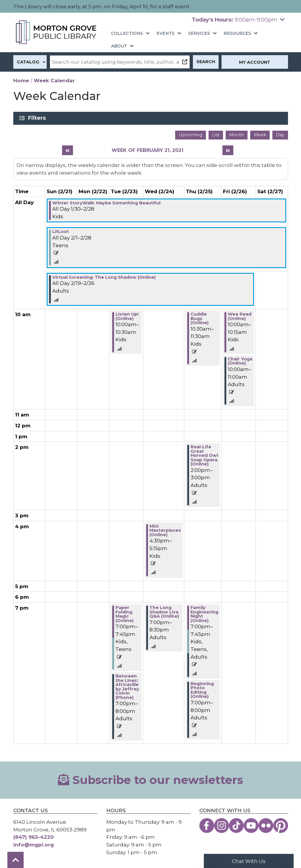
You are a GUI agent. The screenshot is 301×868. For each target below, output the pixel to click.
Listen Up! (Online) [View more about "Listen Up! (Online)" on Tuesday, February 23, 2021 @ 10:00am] (127, 316)
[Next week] (228, 150)
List (216, 135)
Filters (38, 118)
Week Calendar (54, 80)
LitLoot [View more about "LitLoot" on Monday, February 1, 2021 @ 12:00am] (61, 232)
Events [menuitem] (166, 33)
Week (260, 135)
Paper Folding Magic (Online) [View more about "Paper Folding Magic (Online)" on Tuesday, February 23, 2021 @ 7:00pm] (125, 614)
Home (21, 80)
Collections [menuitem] (127, 33)
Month (237, 135)
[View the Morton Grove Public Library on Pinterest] (281, 826)
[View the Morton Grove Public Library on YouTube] (251, 826)
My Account (255, 62)
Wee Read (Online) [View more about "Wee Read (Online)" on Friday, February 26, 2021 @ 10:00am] (240, 316)
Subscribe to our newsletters (150, 780)
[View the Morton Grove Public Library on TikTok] (236, 826)
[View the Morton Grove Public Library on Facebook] (207, 826)
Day (280, 135)
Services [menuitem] (199, 33)
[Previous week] (67, 150)
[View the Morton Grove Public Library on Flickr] (266, 826)
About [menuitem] (119, 46)
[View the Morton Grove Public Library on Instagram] (222, 826)
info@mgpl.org (34, 845)
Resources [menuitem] (237, 33)
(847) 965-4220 (34, 837)
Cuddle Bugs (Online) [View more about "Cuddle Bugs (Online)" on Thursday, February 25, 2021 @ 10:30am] (200, 318)
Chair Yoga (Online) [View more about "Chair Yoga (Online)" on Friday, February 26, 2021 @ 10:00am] (240, 361)
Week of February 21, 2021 (148, 150)
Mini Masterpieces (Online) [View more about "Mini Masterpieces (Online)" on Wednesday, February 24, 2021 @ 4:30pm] (165, 530)
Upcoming (191, 135)
